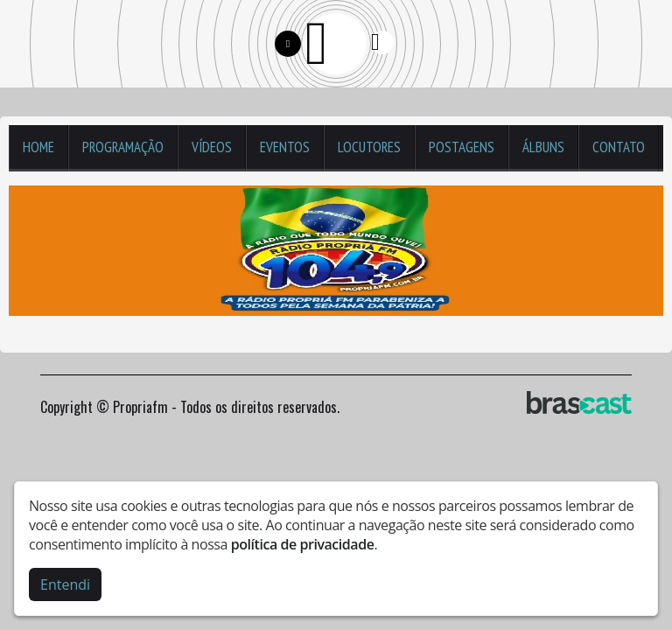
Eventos (285, 147)
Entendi (65, 584)
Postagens (462, 147)
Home (38, 147)
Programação (123, 147)
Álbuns (543, 147)
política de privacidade (303, 543)
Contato (619, 147)
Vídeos (212, 147)
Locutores (369, 147)
